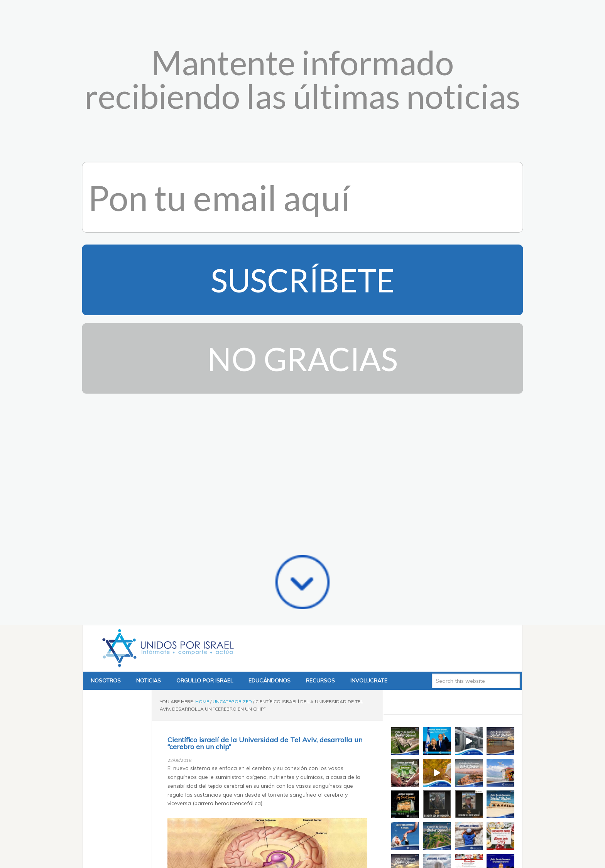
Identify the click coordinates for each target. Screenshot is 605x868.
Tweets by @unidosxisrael (424, 324)
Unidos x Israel (166, 47)
